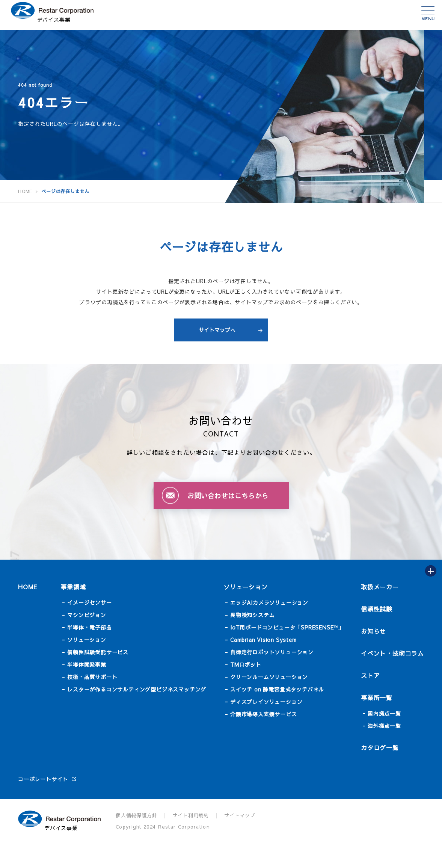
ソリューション (87, 640)
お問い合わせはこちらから (228, 496)
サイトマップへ (217, 330)
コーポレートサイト (43, 779)
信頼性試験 (377, 609)
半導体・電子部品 (89, 627)
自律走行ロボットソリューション (272, 652)
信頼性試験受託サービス (98, 652)
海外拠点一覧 (384, 726)
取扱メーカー (380, 587)
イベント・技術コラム (392, 653)
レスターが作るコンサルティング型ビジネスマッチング (137, 689)
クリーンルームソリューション (269, 677)
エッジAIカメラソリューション (269, 602)
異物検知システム (252, 615)
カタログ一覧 (380, 747)
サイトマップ (240, 815)
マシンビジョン (87, 615)
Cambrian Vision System (263, 640)
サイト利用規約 (191, 815)
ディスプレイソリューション (266, 702)
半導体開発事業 (87, 664)
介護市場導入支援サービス (264, 714)
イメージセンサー (89, 602)
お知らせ (373, 631)
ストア (370, 675)
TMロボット (246, 664)
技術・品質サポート (92, 677)
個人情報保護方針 (136, 815)
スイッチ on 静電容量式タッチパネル (277, 689)
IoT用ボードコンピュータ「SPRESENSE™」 (287, 627)
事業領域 (73, 587)
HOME (28, 587)
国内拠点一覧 (384, 713)
